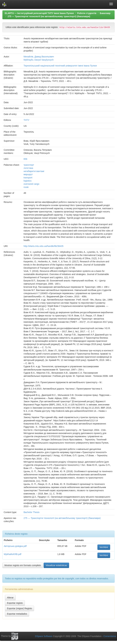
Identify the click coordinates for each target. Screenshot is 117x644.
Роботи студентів (87, 13)
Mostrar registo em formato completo (23, 565)
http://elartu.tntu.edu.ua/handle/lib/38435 (44, 246)
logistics (28, 181)
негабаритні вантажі (34, 171)
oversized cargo (31, 184)
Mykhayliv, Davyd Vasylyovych (39, 60)
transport (28, 178)
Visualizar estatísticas (56, 565)
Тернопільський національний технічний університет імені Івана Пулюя (60, 66)
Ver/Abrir (104, 547)
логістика (28, 168)
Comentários (110, 636)
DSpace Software (44, 636)
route (26, 187)
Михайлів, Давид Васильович (39, 57)
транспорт (29, 165)
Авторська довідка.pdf (15, 546)
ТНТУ (26, 120)
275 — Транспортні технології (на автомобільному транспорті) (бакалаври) (49, 16)
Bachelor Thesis (32, 512)
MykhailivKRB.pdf (13, 554)
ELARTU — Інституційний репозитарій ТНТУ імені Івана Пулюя (39, 13)
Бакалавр (105, 13)
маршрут (28, 174)
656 (25, 159)
